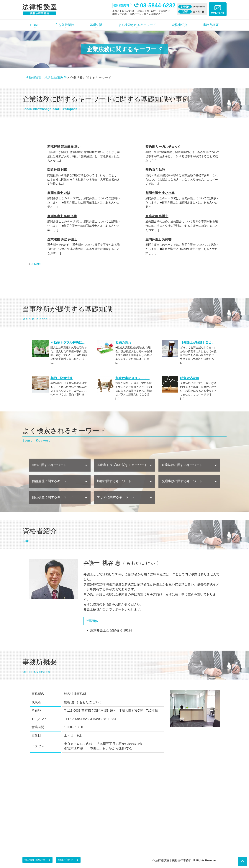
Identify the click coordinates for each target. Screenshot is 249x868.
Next (37, 264)
